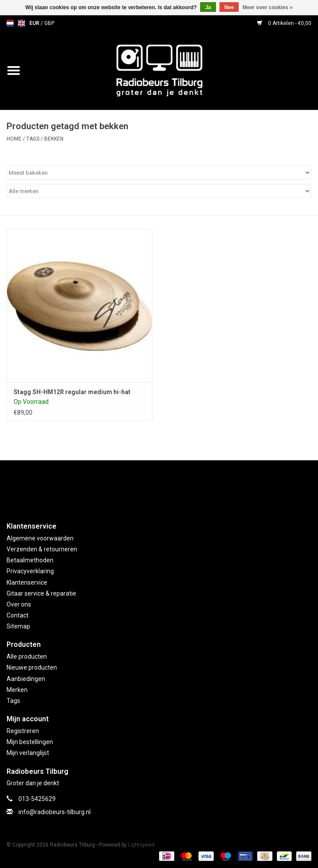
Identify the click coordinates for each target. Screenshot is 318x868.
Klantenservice (27, 582)
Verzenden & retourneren (42, 549)
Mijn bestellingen (30, 742)
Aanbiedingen (26, 679)
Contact (18, 615)
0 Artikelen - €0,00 (284, 23)
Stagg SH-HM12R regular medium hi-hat (72, 392)
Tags (33, 139)
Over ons (19, 604)
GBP (49, 23)
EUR (35, 23)
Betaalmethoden (30, 560)
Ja (208, 7)
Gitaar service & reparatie (41, 593)
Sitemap (18, 626)
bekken (54, 139)
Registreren (23, 731)
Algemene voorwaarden (40, 538)
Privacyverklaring (30, 571)
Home (14, 139)
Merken (17, 690)
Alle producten (27, 656)
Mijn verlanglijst (28, 753)
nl (10, 23)
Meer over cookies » (268, 7)
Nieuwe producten (32, 667)
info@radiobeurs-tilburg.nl (55, 812)
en (21, 23)
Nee (229, 7)
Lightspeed (141, 845)
